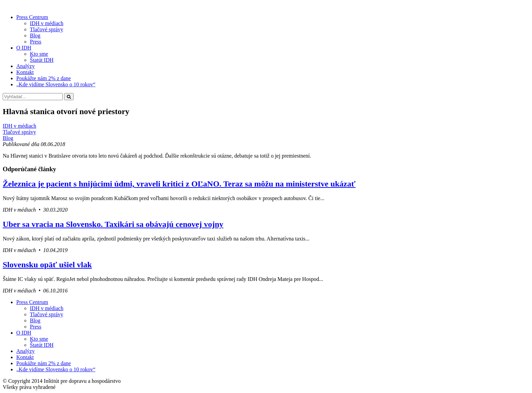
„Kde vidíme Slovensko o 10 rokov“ (56, 84)
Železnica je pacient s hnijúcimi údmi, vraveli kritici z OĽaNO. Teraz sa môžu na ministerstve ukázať (179, 184)
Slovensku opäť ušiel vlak (47, 265)
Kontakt (25, 72)
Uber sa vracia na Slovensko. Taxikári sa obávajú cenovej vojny (113, 224)
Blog (35, 35)
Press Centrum (32, 17)
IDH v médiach (47, 23)
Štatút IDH (42, 60)
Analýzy (25, 66)
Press (36, 42)
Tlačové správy (46, 29)
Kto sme (39, 54)
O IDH (24, 48)
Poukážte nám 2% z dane (44, 78)
